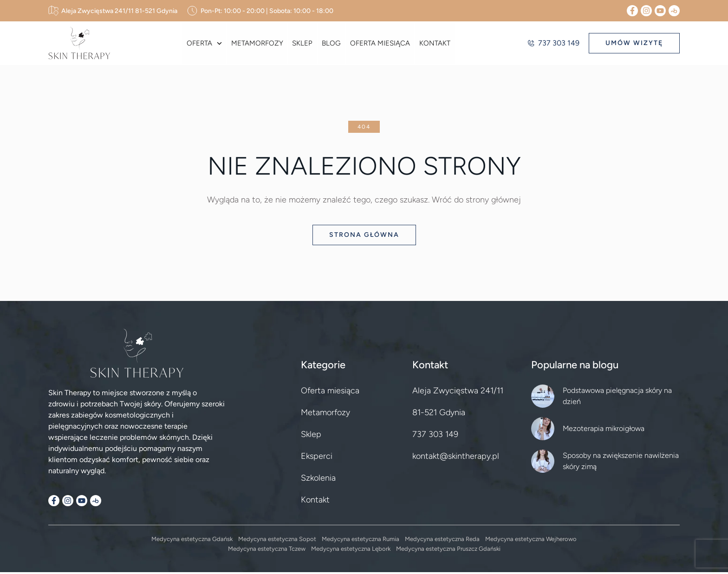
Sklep (303, 44)
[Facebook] (632, 11)
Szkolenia (318, 480)
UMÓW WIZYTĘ (634, 44)
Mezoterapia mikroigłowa (604, 430)
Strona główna (364, 237)
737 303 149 (553, 44)
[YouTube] (660, 11)
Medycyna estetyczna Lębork (351, 551)
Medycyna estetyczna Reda (442, 541)
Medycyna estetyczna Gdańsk (192, 541)
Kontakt (432, 44)
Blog (331, 44)
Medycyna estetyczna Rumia (361, 541)
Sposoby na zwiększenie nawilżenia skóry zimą (621, 463)
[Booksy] (674, 11)
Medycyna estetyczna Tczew (267, 551)
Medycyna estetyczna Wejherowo (531, 541)
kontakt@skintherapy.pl (456, 458)
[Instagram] (646, 11)
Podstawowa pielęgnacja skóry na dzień (617, 398)
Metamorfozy (258, 44)
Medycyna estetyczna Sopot (277, 541)
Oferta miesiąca (379, 44)
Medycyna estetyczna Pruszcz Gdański (448, 551)
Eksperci (317, 458)
